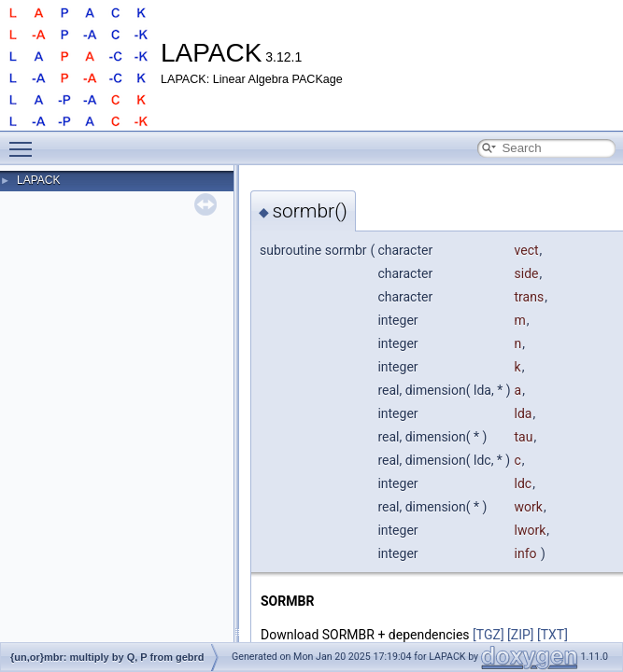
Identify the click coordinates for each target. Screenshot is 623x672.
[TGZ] (488, 635)
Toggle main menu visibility (25, 141)
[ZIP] (520, 635)
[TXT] (552, 635)
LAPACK (38, 180)
